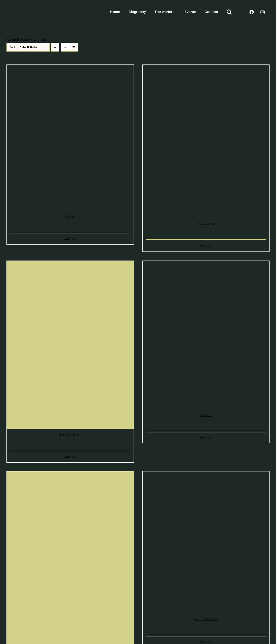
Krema (70, 217)
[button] (229, 12)
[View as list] (73, 47)
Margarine (206, 224)
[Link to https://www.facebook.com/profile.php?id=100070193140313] (252, 12)
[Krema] (70, 138)
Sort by (23, 47)
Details (72, 239)
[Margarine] (206, 141)
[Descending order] (55, 47)
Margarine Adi (70, 435)
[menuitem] (242, 12)
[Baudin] (206, 335)
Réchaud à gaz (206, 619)
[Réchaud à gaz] (206, 542)
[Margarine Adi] (70, 345)
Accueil (13, 39)
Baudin (206, 415)
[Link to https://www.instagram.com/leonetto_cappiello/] (262, 12)
